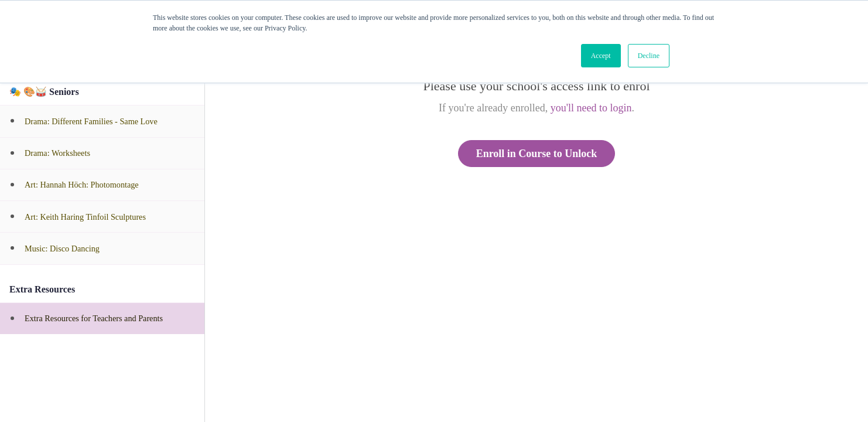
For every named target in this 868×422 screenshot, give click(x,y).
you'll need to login (591, 108)
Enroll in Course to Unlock (537, 154)
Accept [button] (601, 56)
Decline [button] (649, 56)
